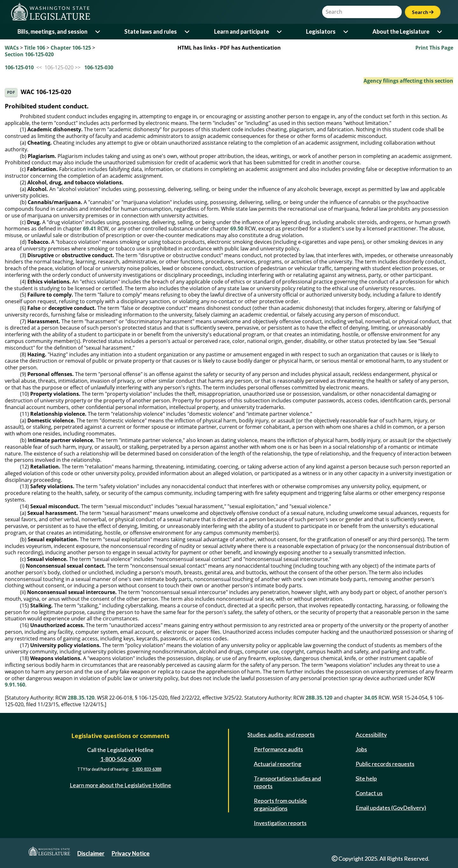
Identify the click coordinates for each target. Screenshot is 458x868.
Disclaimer (91, 853)
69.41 (90, 229)
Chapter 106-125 (71, 48)
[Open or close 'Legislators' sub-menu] (346, 32)
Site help (366, 778)
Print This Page (434, 48)
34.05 (371, 698)
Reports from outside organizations (280, 804)
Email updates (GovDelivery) (391, 808)
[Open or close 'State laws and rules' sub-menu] (187, 32)
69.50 (237, 229)
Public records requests (385, 764)
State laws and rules (151, 31)
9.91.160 (15, 685)
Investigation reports (280, 823)
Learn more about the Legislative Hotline (120, 785)
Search (423, 12)
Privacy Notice (131, 853)
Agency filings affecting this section (408, 81)
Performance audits (278, 749)
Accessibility (371, 735)
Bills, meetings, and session (52, 31)
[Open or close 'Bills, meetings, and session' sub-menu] (98, 32)
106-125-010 (19, 67)
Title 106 (35, 48)
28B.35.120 (81, 698)
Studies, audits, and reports (281, 735)
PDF (11, 92)
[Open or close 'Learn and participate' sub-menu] (280, 32)
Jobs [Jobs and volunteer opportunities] (361, 749)
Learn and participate (242, 31)
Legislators (321, 31)
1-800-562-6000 (121, 759)
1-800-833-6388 (147, 769)
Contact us (369, 793)
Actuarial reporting (278, 764)
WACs (12, 48)
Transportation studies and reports (287, 782)
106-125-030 (99, 67)
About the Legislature (401, 31)
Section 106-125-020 (29, 54)
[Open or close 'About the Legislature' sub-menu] (440, 32)
